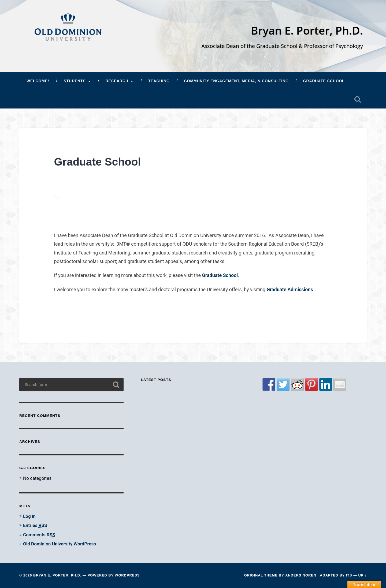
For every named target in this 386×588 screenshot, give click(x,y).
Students (75, 81)
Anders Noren (301, 575)
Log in (29, 516)
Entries (35, 525)
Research (117, 81)
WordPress (127, 575)
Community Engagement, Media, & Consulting (236, 81)
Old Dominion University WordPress (60, 544)
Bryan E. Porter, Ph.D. (307, 30)
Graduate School (324, 81)
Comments (39, 535)
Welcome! (38, 81)
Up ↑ (363, 575)
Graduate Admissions (289, 289)
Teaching (159, 81)
